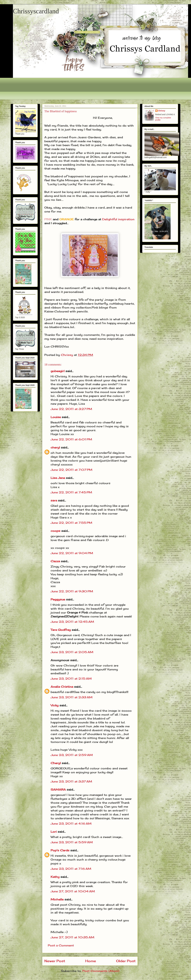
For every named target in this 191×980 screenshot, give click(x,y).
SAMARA (58, 790)
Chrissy (162, 111)
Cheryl (56, 763)
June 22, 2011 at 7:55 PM (71, 523)
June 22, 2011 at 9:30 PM (72, 591)
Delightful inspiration (118, 219)
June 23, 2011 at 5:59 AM (72, 842)
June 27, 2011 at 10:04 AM (73, 891)
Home (91, 961)
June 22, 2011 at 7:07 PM (71, 470)
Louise (56, 417)
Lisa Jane (58, 478)
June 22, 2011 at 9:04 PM (72, 553)
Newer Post (55, 961)
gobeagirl (58, 371)
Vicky (55, 705)
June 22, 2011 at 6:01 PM (71, 439)
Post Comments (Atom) (101, 971)
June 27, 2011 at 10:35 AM (72, 937)
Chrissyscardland (36, 11)
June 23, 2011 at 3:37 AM (71, 781)
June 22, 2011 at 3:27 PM (71, 409)
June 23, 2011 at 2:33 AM (72, 697)
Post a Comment (61, 945)
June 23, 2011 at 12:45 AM (72, 622)
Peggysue (58, 599)
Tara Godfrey (61, 630)
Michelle (57, 899)
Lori (54, 832)
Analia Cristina (62, 687)
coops (55, 531)
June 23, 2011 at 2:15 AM (71, 679)
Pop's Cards (60, 850)
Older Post (126, 961)
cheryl (55, 447)
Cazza (55, 561)
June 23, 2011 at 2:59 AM (72, 755)
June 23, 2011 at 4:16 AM (71, 824)
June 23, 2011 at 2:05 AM (72, 652)
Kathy (55, 877)
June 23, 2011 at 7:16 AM (71, 869)
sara (54, 500)
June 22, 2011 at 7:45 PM (71, 492)
